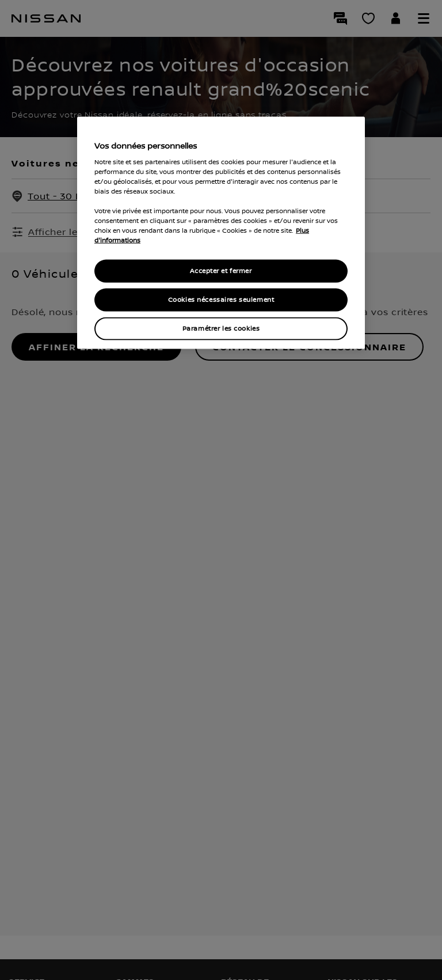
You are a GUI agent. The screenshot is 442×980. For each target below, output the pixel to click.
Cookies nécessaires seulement (221, 300)
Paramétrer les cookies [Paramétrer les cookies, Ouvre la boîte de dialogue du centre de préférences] (221, 329)
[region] (221, 233)
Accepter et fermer (221, 271)
